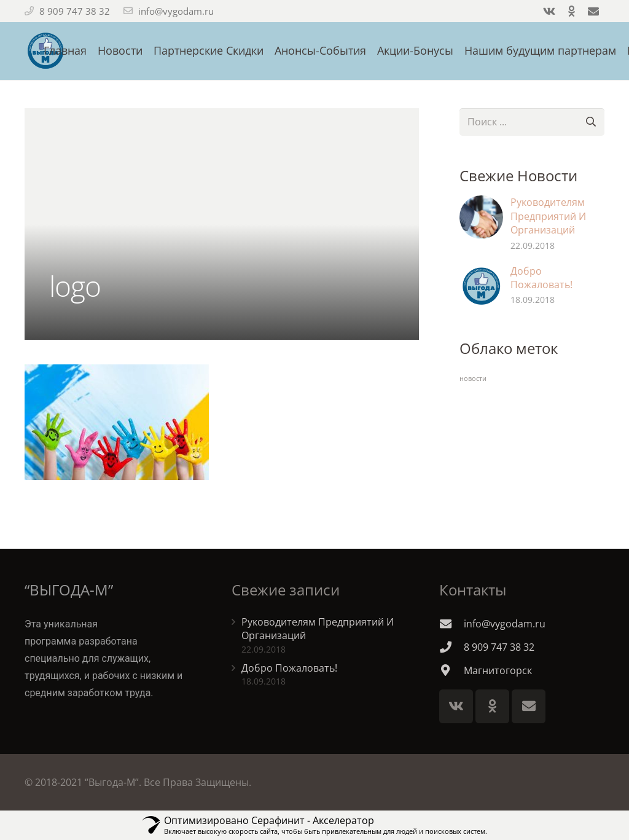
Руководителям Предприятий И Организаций (548, 216)
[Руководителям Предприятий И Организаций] (481, 217)
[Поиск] (591, 122)
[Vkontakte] (456, 706)
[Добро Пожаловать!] (481, 286)
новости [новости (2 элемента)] (473, 379)
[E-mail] (529, 706)
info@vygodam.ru (176, 11)
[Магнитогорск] (451, 670)
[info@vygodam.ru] (451, 623)
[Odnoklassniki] (492, 706)
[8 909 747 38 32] (451, 647)
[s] (532, 122)
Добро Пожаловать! (541, 278)
